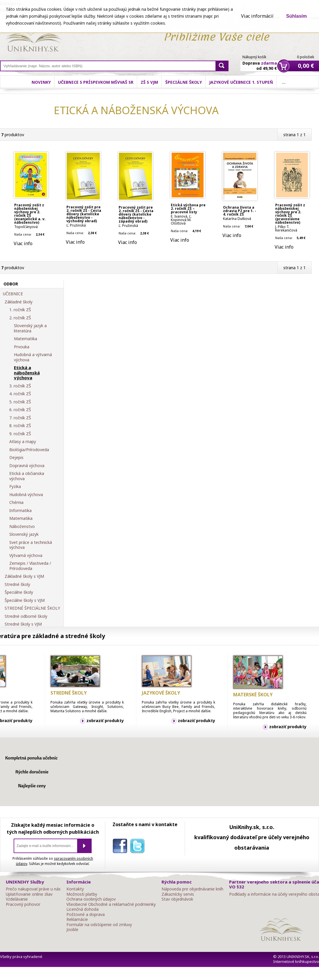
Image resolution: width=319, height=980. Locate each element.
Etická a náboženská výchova (27, 373)
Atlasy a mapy (23, 442)
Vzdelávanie (17, 899)
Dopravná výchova (27, 466)
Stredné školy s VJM (23, 624)
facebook (121, 847)
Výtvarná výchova (26, 555)
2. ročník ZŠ (20, 318)
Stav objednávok (177, 899)
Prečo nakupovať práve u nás (33, 889)
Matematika (26, 339)
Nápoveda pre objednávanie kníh (192, 889)
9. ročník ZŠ (20, 434)
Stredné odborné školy (26, 616)
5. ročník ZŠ (20, 402)
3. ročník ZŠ (20, 386)
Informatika (20, 511)
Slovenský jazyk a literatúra (30, 328)
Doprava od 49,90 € (260, 62)
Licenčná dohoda (83, 909)
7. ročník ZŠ (20, 418)
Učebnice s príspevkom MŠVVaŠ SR (96, 82)
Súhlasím (297, 16)
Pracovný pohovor (23, 904)
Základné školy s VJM (24, 576)
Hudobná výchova (26, 495)
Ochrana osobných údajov (91, 899)
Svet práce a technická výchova (31, 545)
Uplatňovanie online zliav (29, 894)
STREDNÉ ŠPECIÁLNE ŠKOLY (32, 608)
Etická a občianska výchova (27, 476)
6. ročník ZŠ (20, 410)
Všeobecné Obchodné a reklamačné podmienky (111, 904)
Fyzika (15, 487)
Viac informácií (257, 16)
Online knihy (33, 40)
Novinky (41, 82)
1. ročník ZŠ (20, 310)
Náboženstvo (22, 527)
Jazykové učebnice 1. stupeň (241, 82)
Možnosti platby (82, 894)
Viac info (23, 243)
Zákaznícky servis (178, 894)
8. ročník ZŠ (20, 426)
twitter (139, 847)
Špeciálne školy (184, 82)
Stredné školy (17, 584)
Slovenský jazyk (24, 534)
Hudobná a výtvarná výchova (33, 357)
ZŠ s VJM (149, 82)
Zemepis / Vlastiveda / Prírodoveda (30, 566)
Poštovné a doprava (86, 915)
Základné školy (19, 302)
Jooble (72, 930)
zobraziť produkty (105, 721)
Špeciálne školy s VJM (25, 600)
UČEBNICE (13, 294)
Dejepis (16, 458)
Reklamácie (77, 919)
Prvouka (22, 347)
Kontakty (75, 889)
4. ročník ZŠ (20, 394)
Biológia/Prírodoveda (29, 450)
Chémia (16, 502)
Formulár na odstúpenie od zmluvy (99, 925)
